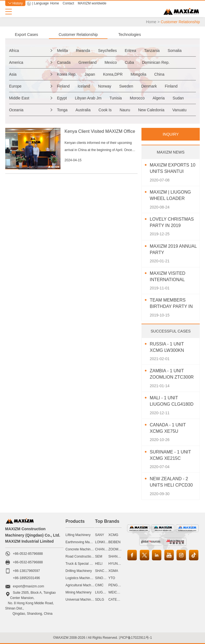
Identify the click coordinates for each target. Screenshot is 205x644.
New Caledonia (151, 110)
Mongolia (139, 74)
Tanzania (152, 51)
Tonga (62, 110)
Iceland (84, 86)
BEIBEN (114, 542)
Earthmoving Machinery (83, 542)
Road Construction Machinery (87, 556)
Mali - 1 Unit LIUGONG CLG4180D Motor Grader (172, 401)
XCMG (113, 535)
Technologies (130, 35)
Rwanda (83, 51)
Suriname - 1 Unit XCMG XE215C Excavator (170, 456)
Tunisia (116, 98)
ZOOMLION (117, 549)
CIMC (99, 585)
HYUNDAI (116, 564)
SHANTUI (116, 556)
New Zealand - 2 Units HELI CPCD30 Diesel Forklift (171, 482)
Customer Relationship (78, 35)
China (159, 74)
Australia (83, 110)
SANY (100, 535)
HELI (99, 564)
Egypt (62, 98)
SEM (99, 556)
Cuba (129, 62)
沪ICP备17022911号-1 (135, 638)
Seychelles (107, 51)
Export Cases (27, 35)
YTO (112, 578)
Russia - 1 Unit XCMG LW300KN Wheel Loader (167, 348)
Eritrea (131, 51)
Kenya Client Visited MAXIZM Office (100, 131)
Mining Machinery (78, 592)
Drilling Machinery (79, 571)
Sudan (178, 98)
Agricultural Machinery (82, 585)
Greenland (87, 62)
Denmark (149, 86)
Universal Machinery (81, 600)
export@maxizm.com (29, 586)
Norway (105, 86)
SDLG (100, 600)
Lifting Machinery (78, 535)
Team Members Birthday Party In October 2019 (171, 304)
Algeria (159, 98)
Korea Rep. (67, 74)
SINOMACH (104, 578)
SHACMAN (103, 571)
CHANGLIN (104, 549)
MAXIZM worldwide (92, 3)
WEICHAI (115, 592)
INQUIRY (171, 134)
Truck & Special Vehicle (83, 564)
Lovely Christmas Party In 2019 (172, 222)
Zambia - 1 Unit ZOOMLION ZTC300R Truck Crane (172, 374)
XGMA (113, 571)
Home (54, 3)
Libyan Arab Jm (88, 98)
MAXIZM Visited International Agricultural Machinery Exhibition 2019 (168, 277)
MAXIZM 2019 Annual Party (173, 249)
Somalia (175, 51)
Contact (68, 3)
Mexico (111, 62)
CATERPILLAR (119, 600)
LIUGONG (103, 592)
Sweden (126, 86)
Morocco (137, 98)
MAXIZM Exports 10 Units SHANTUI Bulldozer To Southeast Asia (173, 169)
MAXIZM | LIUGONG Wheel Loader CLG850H (170, 196)
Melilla (62, 51)
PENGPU (115, 585)
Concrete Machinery (80, 549)
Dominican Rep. (156, 62)
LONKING (102, 542)
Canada (64, 62)
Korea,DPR (113, 74)
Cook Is (105, 110)
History (15, 3)
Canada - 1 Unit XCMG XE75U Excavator (168, 428)
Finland (63, 86)
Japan (90, 74)
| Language (41, 3)
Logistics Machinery (80, 578)
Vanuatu (179, 110)
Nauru (125, 110)
